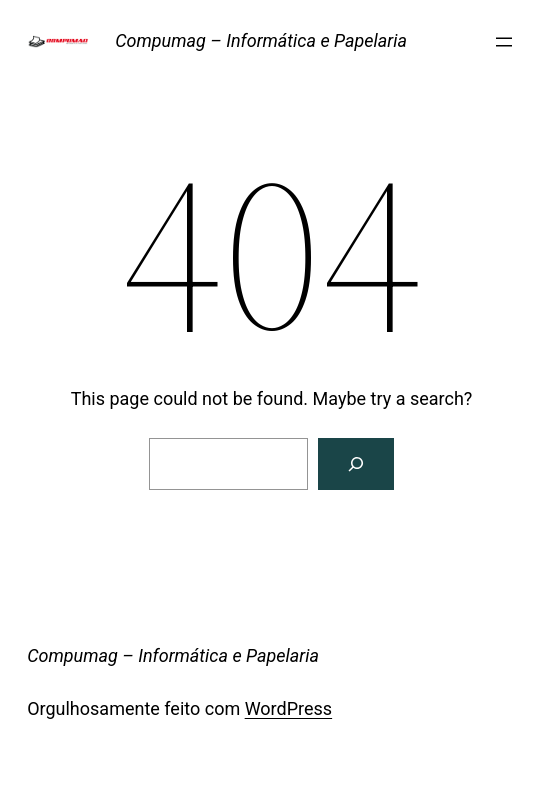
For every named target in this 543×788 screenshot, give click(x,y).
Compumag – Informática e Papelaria (261, 40)
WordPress (288, 708)
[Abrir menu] (504, 42)
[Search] (356, 464)
